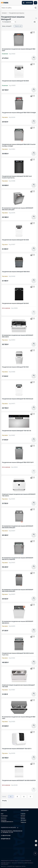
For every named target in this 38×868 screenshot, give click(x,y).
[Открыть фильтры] (35, 22)
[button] (19, 8)
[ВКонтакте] (36, 845)
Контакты (4, 818)
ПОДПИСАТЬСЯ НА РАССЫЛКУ (10, 828)
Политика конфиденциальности (7, 821)
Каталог (4, 13)
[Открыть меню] (35, 3)
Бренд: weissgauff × (7, 26)
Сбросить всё (18, 26)
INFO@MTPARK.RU (6, 839)
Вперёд (4, 801)
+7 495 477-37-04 (6, 836)
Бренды (23, 818)
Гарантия (23, 822)
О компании (4, 816)
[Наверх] (35, 854)
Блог (2, 814)
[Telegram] (36, 841)
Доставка (23, 820)
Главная (23, 814)
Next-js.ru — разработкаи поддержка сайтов (13, 866)
